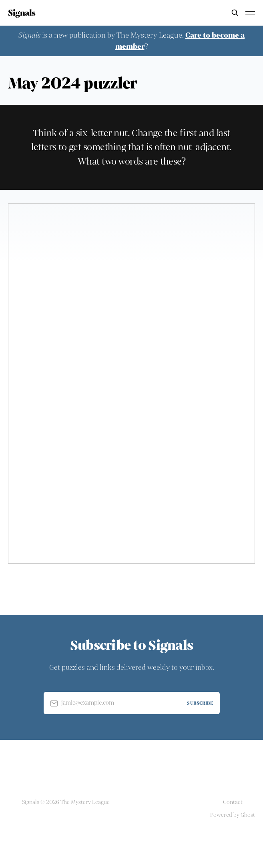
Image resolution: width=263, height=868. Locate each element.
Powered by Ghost (233, 815)
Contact (233, 802)
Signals (22, 13)
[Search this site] (235, 13)
